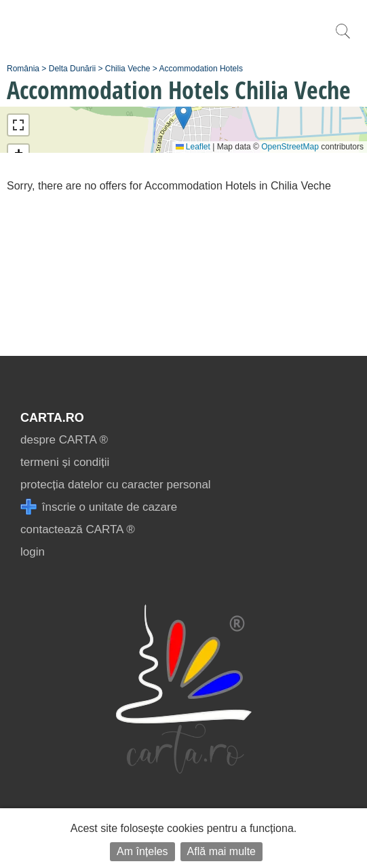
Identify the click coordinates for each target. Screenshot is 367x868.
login (33, 552)
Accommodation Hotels (201, 69)
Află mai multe (221, 851)
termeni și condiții (65, 462)
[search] (343, 38)
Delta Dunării (72, 69)
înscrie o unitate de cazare (99, 507)
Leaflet (193, 147)
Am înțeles (142, 851)
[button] (183, 116)
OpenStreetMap (290, 147)
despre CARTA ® (64, 440)
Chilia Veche (128, 69)
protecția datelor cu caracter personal (116, 485)
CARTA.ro (52, 418)
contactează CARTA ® (78, 529)
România (23, 69)
